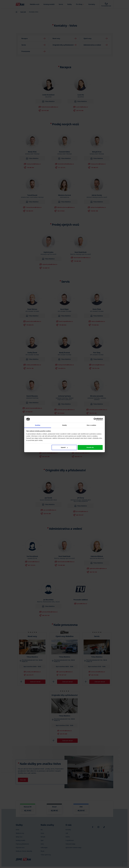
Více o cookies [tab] (91, 425)
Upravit (64, 447)
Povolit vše (90, 447)
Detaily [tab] (64, 425)
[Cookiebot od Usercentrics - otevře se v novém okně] (95, 419)
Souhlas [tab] (38, 425)
